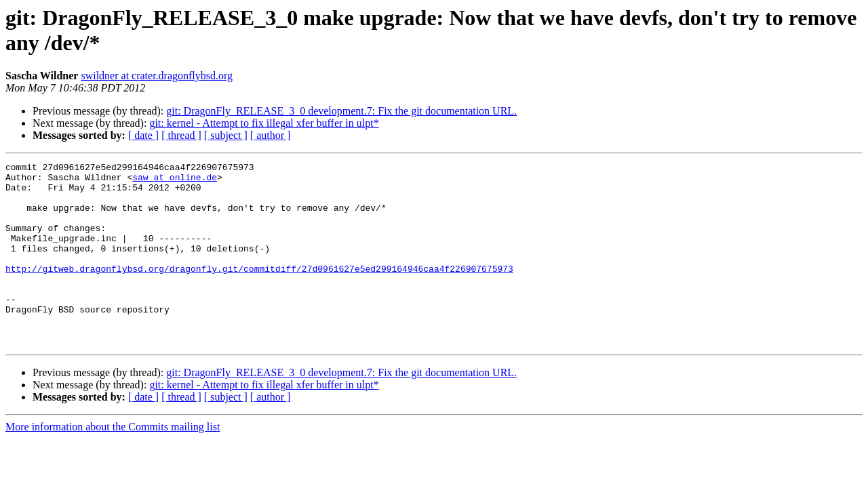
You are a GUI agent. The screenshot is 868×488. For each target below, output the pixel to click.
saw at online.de (175, 181)
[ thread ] (181, 135)
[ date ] (143, 135)
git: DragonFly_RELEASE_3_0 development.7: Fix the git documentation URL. (341, 111)
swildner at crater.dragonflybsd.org (157, 76)
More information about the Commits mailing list (113, 463)
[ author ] (271, 135)
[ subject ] (226, 135)
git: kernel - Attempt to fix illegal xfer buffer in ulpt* (264, 123)
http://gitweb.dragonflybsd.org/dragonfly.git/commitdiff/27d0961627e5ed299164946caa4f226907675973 (259, 291)
